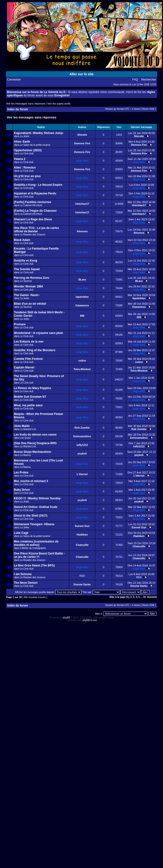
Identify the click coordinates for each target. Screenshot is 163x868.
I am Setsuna (23, 574)
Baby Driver (22, 490)
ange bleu (82, 161)
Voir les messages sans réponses (26, 104)
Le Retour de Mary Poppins (32, 388)
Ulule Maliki (22, 426)
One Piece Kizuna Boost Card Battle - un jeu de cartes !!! (39, 555)
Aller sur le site (81, 74)
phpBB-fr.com (90, 620)
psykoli (82, 454)
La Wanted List (28, 429)
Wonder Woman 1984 (28, 286)
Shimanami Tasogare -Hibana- (34, 524)
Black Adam (22, 240)
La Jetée (24, 136)
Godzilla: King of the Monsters (35, 350)
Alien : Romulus (25, 168)
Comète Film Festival (28, 359)
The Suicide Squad (27, 269)
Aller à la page (117, 597)
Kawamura (82, 305)
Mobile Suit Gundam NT (30, 397)
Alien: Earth (22, 142)
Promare (20, 324)
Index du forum (18, 109)
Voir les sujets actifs (59, 104)
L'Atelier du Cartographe (33, 548)
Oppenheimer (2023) (28, 150)
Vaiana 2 (20, 159)
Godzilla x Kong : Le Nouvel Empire (38, 185)
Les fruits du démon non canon (35, 435)
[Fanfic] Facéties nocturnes (33, 202)
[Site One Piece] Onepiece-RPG (35, 443)
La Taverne (26, 281)
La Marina (25, 455)
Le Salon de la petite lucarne (35, 145)
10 (144, 597)
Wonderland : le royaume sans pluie (38, 333)
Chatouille (82, 545)
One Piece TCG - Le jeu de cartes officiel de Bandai (36, 230)
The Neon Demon (26, 583)
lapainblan (82, 297)
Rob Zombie (82, 428)
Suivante (152, 597)
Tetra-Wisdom (82, 369)
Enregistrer (62, 95)
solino (82, 361)
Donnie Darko (82, 584)
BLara (82, 280)
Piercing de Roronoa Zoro (31, 278)
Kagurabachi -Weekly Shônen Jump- (39, 133)
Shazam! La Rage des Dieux (33, 219)
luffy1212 (82, 445)
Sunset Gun (82, 526)
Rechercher (149, 80)
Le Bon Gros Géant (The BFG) (34, 565)
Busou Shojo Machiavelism (32, 452)
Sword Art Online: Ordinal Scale (36, 507)
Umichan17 (82, 204)
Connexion (14, 80)
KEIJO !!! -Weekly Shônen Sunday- (38, 498)
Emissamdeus (82, 436)
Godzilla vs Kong (25, 261)
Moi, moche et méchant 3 (31, 481)
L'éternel (82, 474)
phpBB (66, 618)
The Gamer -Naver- (27, 295)
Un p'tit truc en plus (27, 176)
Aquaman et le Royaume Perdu (35, 193)
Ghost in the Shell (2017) (31, 516)
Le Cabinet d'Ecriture (31, 205)
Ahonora (82, 231)
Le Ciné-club (27, 154)
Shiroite (82, 135)
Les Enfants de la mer (29, 342)
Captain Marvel (24, 367)
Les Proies (21, 472)
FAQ (135, 80)
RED (82, 576)
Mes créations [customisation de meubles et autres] (36, 543)
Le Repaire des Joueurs (33, 235)
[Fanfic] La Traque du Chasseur (35, 211)
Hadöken (82, 535)
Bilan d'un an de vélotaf (30, 304)
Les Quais (25, 438)
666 (82, 316)
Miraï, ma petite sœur (28, 405)
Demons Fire (82, 143)
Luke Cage (21, 533)
